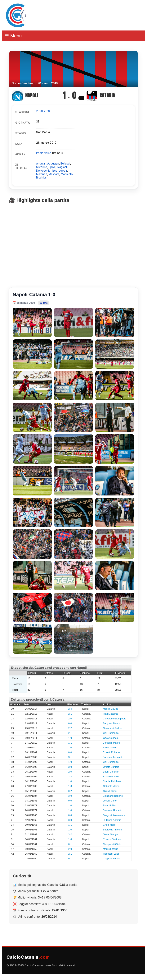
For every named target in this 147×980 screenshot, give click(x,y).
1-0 (70, 738)
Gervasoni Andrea (113, 728)
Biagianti (62, 167)
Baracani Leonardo (113, 757)
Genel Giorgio (110, 834)
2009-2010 (43, 111)
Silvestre (42, 167)
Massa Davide (111, 709)
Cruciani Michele (112, 781)
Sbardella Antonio (112, 830)
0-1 (70, 844)
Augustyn (53, 163)
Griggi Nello (109, 825)
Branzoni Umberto (113, 810)
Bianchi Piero (110, 806)
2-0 (70, 719)
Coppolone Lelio (112, 859)
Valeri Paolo (109, 748)
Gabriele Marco (111, 786)
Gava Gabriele (111, 738)
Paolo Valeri (44, 153)
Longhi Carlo (110, 801)
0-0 (70, 723)
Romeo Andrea (111, 777)
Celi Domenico (111, 733)
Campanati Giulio (112, 844)
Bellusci (65, 163)
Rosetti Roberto (111, 752)
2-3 (70, 777)
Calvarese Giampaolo (115, 719)
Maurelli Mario (111, 849)
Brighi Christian (111, 772)
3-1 (70, 757)
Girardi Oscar (110, 791)
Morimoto (67, 174)
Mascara (54, 174)
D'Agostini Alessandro (115, 815)
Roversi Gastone (112, 839)
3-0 (70, 767)
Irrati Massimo (111, 714)
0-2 (70, 791)
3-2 (70, 834)
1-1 (70, 743)
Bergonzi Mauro (111, 723)
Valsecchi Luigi (111, 854)
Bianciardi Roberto (113, 796)
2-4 (70, 709)
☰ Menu (13, 36)
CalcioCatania (28, 957)
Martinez (42, 174)
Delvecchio (43, 171)
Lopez (63, 171)
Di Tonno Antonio (112, 820)
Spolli (52, 167)
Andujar (41, 163)
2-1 (70, 714)
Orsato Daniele (111, 767)
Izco (55, 171)
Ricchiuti (41, 177)
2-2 (70, 728)
